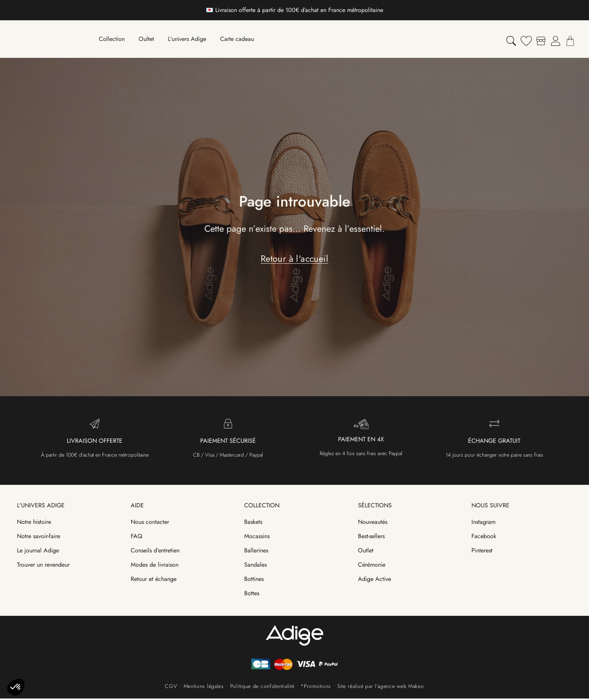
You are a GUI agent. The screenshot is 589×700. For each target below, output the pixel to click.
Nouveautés (373, 523)
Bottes (252, 595)
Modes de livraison (155, 566)
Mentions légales (204, 688)
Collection (262, 507)
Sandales (255, 566)
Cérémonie (372, 566)
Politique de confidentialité (262, 688)
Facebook (484, 538)
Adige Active (375, 580)
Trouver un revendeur (43, 566)
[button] (16, 687)
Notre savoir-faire (39, 538)
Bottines (254, 580)
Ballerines (256, 552)
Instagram (483, 523)
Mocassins (257, 538)
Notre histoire (34, 523)
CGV (171, 688)
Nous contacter (150, 523)
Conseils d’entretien (155, 552)
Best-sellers (371, 538)
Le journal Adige (38, 552)
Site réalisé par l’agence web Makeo (381, 688)
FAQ (137, 538)
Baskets (253, 523)
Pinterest (482, 552)
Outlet (366, 552)
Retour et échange (154, 580)
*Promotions (316, 688)
